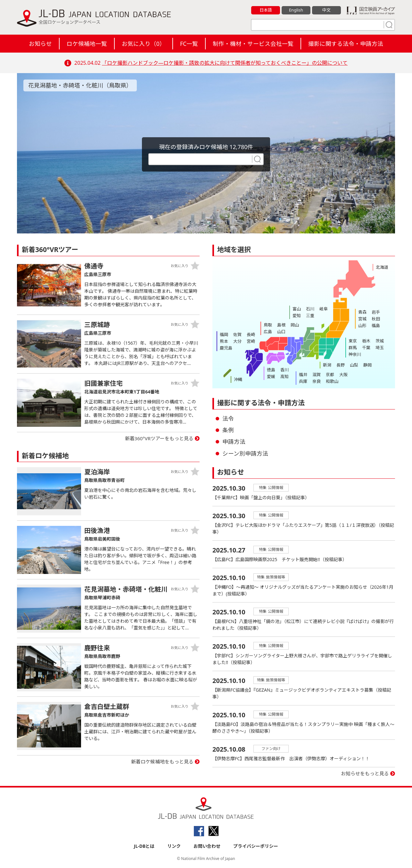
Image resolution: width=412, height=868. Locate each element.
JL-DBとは (144, 846)
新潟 (327, 365)
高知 (284, 376)
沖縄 (238, 379)
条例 (228, 430)
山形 (362, 325)
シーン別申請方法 (245, 453)
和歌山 (332, 381)
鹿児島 (226, 348)
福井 (303, 375)
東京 (353, 341)
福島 (376, 325)
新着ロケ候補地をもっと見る (162, 762)
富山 (297, 309)
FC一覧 (189, 44)
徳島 (271, 370)
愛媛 (271, 376)
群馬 (353, 348)
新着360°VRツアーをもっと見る (159, 438)
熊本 (224, 341)
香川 (284, 370)
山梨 (354, 365)
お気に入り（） (144, 44)
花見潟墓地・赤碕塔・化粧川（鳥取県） (80, 85)
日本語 (266, 10)
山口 (281, 332)
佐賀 (237, 334)
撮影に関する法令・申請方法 (346, 44)
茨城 (380, 341)
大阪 (343, 375)
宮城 (362, 319)
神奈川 (355, 354)
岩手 (376, 312)
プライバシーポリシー (256, 846)
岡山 (295, 325)
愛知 (297, 316)
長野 (341, 365)
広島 (268, 332)
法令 (228, 418)
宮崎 (251, 341)
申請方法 (234, 442)
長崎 (251, 334)
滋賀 (317, 375)
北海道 (382, 267)
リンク (174, 846)
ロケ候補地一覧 (87, 44)
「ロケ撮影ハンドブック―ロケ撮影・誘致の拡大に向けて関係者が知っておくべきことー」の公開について (225, 63)
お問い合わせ (207, 846)
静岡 (367, 365)
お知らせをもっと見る (365, 773)
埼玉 (380, 348)
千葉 (366, 348)
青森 (362, 312)
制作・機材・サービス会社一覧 (253, 44)
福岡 (224, 334)
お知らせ (40, 44)
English (296, 10)
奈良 (317, 381)
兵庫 (303, 381)
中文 (326, 10)
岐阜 (324, 309)
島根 (281, 325)
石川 (310, 309)
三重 (310, 316)
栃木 (366, 341)
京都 (330, 375)
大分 (237, 341)
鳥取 (268, 325)
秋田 (376, 319)
